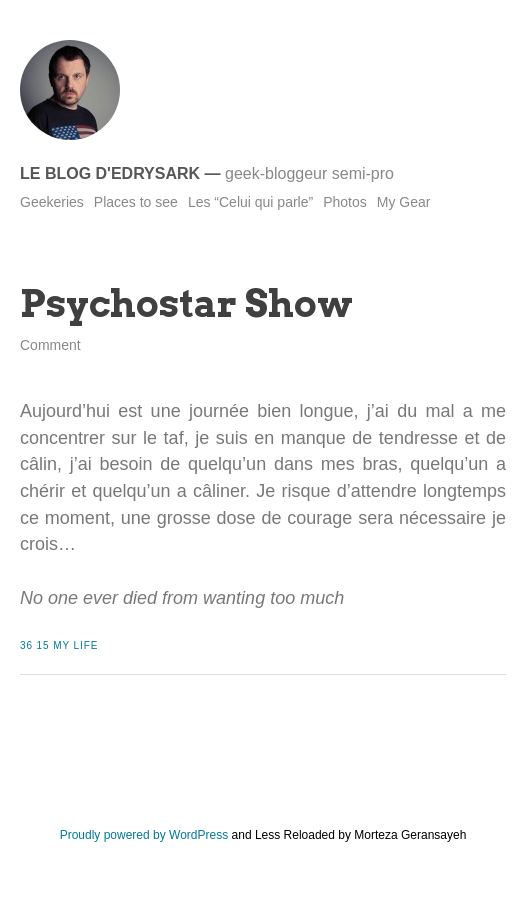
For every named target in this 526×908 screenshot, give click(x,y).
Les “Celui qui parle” (250, 202)
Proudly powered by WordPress (144, 835)
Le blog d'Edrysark (110, 173)
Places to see (136, 202)
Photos (345, 202)
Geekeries (52, 202)
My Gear (404, 202)
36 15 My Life (59, 645)
